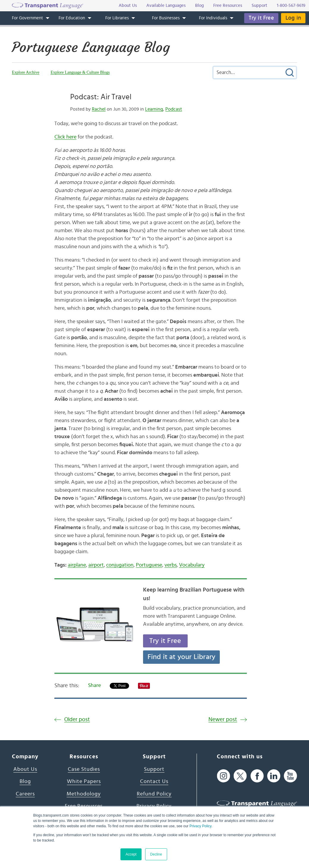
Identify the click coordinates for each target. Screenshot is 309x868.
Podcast (174, 109)
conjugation (120, 565)
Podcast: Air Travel (101, 97)
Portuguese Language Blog (91, 47)
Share (94, 685)
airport (96, 565)
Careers (25, 794)
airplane (77, 565)
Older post (77, 720)
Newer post (223, 720)
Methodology (84, 794)
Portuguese (149, 565)
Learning (154, 109)
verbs (171, 565)
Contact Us (154, 781)
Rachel (99, 109)
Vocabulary (192, 565)
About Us (25, 769)
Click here (65, 137)
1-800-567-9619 (291, 5)
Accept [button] (131, 854)
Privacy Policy (200, 826)
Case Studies (84, 769)
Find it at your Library (182, 657)
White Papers (84, 781)
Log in (293, 18)
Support (154, 769)
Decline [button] (156, 854)
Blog (25, 781)
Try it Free (261, 18)
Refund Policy (154, 794)
